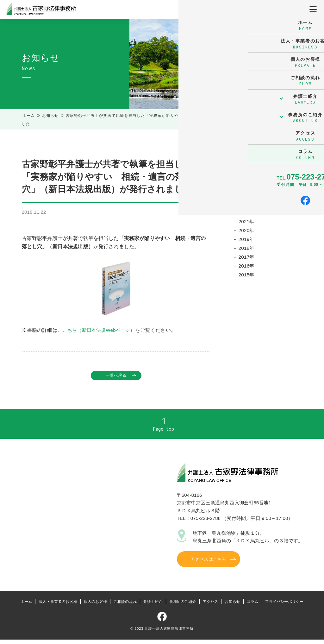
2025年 (247, 187)
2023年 (247, 205)
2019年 (247, 242)
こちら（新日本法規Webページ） (101, 330)
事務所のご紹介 (183, 606)
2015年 (247, 279)
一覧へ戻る (116, 376)
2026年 (247, 177)
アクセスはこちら (208, 564)
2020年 (247, 233)
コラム (252, 606)
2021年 (247, 224)
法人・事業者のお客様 (58, 606)
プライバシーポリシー (284, 606)
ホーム (29, 116)
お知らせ (50, 116)
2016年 (247, 270)
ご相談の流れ (125, 606)
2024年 (247, 196)
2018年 (247, 252)
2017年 (247, 261)
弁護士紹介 (153, 606)
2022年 (247, 215)
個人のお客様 (95, 606)
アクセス (211, 606)
